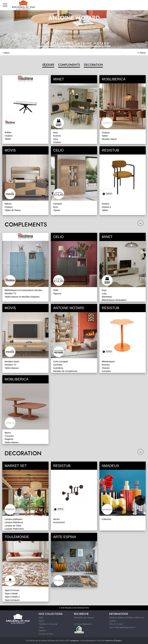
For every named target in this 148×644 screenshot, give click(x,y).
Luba (104, 293)
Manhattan (107, 297)
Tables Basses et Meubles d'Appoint (22, 297)
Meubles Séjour (109, 139)
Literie (41, 627)
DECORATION (93, 65)
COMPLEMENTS (69, 65)
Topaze (57, 210)
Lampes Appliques (14, 519)
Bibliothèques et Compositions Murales (23, 290)
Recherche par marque (84, 618)
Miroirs (56, 519)
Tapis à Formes (12, 590)
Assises (106, 204)
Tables (8, 139)
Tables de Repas (13, 210)
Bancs (8, 433)
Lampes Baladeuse (14, 522)
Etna (55, 133)
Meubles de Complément (65, 371)
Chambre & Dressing (48, 624)
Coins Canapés (61, 361)
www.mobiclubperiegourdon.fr (122, 627)
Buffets (8, 132)
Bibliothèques (108, 361)
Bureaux (106, 365)
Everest (57, 136)
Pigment (57, 293)
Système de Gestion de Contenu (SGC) (60, 641)
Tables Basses (12, 368)
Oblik (56, 290)
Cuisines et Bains (46, 634)
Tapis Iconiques (12, 600)
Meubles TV (10, 293)
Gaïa (56, 139)
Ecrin (56, 207)
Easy (104, 290)
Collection (107, 519)
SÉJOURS (48, 65)
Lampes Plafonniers (14, 529)
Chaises (9, 136)
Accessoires (59, 522)
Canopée (58, 204)
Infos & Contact (116, 624)
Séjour (7, 53)
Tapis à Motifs (11, 594)
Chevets (106, 368)
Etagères (9, 439)
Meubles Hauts (12, 361)
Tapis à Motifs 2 (12, 597)
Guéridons (58, 368)
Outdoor (42, 630)
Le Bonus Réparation (83, 624)
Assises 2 (106, 207)
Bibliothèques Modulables (114, 300)
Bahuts (8, 204)
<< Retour (141, 53)
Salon (41, 618)
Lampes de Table (13, 526)
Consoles (58, 365)
